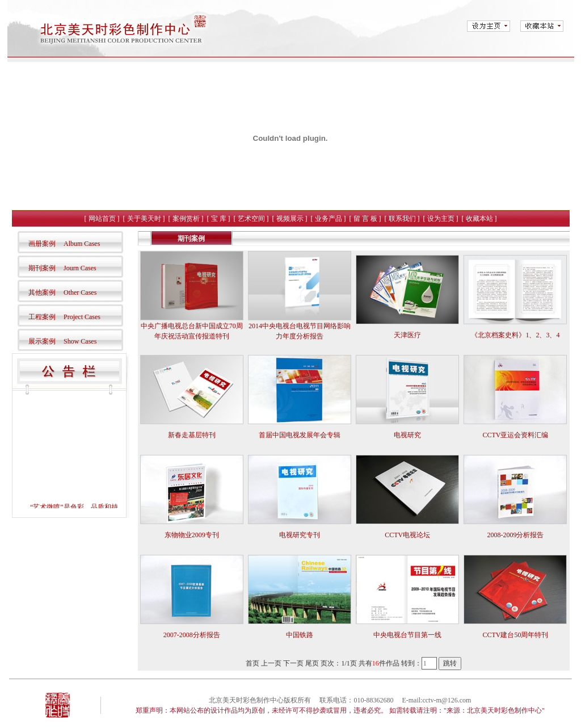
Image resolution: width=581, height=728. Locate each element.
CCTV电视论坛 (407, 535)
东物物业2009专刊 (192, 535)
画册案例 (42, 244)
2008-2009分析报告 (515, 535)
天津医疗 (407, 335)
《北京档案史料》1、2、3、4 (515, 335)
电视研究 (407, 435)
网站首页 (102, 219)
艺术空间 (251, 219)
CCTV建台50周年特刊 (515, 635)
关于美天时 (144, 219)
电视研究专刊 (300, 535)
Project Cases (82, 317)
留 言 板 (365, 219)
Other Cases (80, 292)
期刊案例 (42, 268)
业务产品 (329, 219)
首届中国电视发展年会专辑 (300, 435)
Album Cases (82, 244)
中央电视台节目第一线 (407, 635)
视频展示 (290, 219)
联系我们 (402, 219)
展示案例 (42, 341)
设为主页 (441, 219)
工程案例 (42, 317)
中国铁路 (300, 635)
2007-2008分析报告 (192, 635)
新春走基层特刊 (192, 435)
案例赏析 (186, 219)
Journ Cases (80, 268)
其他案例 (42, 292)
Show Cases (80, 341)
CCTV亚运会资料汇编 (515, 435)
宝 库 (219, 219)
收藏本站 (479, 219)
